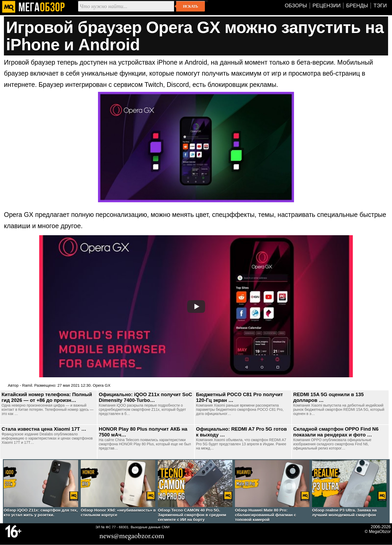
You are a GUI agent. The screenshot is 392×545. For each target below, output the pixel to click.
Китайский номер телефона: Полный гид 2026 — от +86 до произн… (47, 397)
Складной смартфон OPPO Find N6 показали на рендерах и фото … (336, 432)
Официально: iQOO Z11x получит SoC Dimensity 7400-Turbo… (145, 397)
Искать (190, 6)
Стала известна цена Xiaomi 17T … (44, 429)
